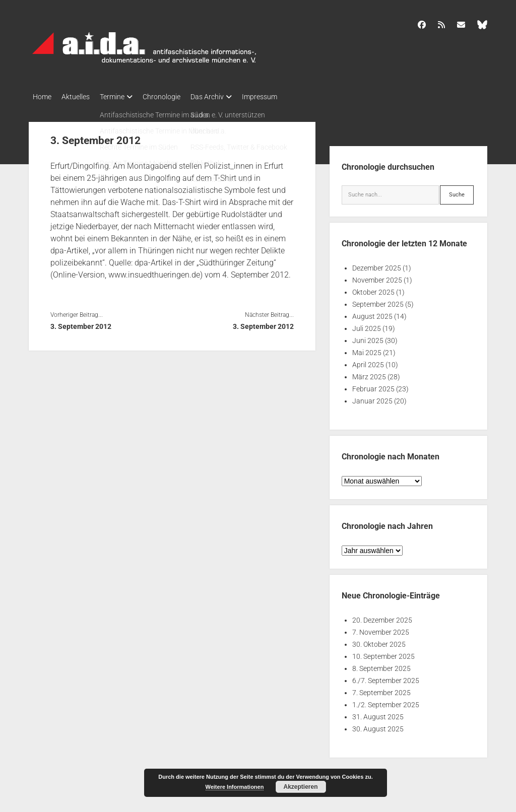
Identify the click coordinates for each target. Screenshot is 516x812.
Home (42, 97)
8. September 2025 (381, 665)
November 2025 (377, 277)
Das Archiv (227, 97)
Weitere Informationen (235, 787)
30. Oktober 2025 (379, 641)
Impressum (285, 97)
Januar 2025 (372, 398)
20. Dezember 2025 (382, 617)
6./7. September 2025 (386, 678)
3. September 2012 (81, 323)
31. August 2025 (378, 714)
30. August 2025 (378, 726)
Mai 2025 (367, 350)
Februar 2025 (373, 386)
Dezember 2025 (377, 265)
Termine (122, 97)
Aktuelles (81, 97)
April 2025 (368, 362)
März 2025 (369, 374)
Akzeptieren (300, 787)
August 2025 (372, 313)
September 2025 (378, 301)
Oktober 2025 (373, 289)
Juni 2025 (368, 337)
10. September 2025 (383, 653)
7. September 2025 (381, 690)
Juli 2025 (367, 325)
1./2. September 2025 (386, 702)
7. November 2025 (381, 629)
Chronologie (177, 97)
